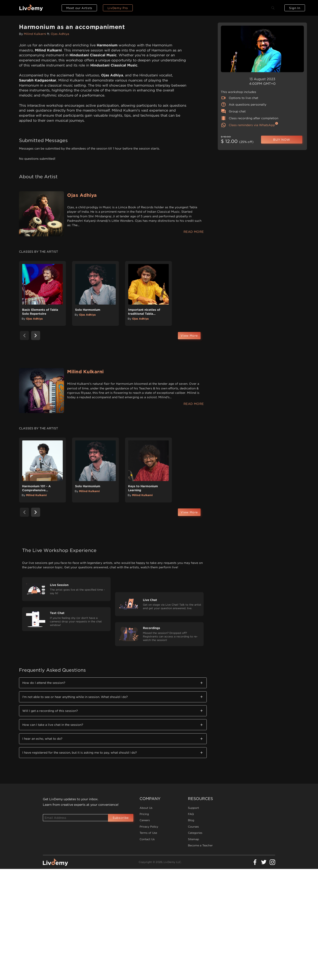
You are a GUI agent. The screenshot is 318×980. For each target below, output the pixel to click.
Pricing (144, 814)
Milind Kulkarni (35, 34)
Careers (145, 820)
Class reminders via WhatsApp (248, 125)
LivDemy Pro (118, 8)
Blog (191, 820)
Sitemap (193, 839)
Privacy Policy (149, 827)
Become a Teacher (200, 845)
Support (193, 808)
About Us (146, 808)
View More (189, 336)
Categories (195, 833)
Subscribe (121, 818)
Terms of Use (148, 833)
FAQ (191, 814)
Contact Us (147, 839)
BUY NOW (282, 140)
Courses (193, 827)
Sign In (295, 8)
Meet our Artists (79, 8)
